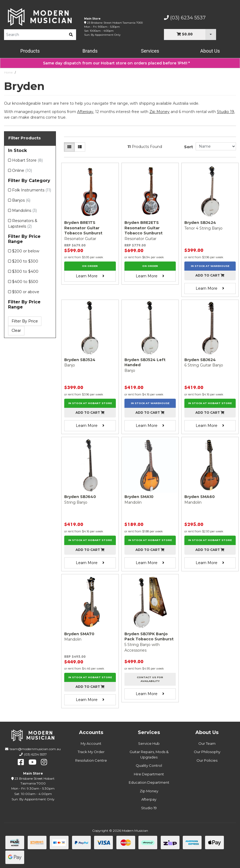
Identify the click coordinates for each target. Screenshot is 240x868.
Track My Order (91, 752)
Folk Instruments (32, 190)
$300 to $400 (25, 271)
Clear (16, 331)
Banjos (21, 200)
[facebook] (21, 762)
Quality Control (149, 765)
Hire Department (149, 774)
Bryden (23, 72)
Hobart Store (27, 160)
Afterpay (149, 799)
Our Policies (207, 760)
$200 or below (26, 251)
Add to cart (210, 275)
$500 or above (26, 292)
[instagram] (44, 762)
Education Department (149, 782)
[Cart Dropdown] (211, 34)
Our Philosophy (207, 752)
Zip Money (149, 791)
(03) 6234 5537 (185, 18)
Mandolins (24, 210)
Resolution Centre (91, 760)
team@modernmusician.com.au (35, 749)
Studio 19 (225, 112)
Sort (189, 147)
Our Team (207, 743)
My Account (91, 743)
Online (22, 170)
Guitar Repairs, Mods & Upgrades (149, 754)
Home (8, 72)
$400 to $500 (25, 282)
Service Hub (149, 743)
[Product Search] (35, 35)
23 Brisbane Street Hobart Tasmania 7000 (115, 23)
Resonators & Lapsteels (23, 224)
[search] (71, 35)
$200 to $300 (25, 261)
